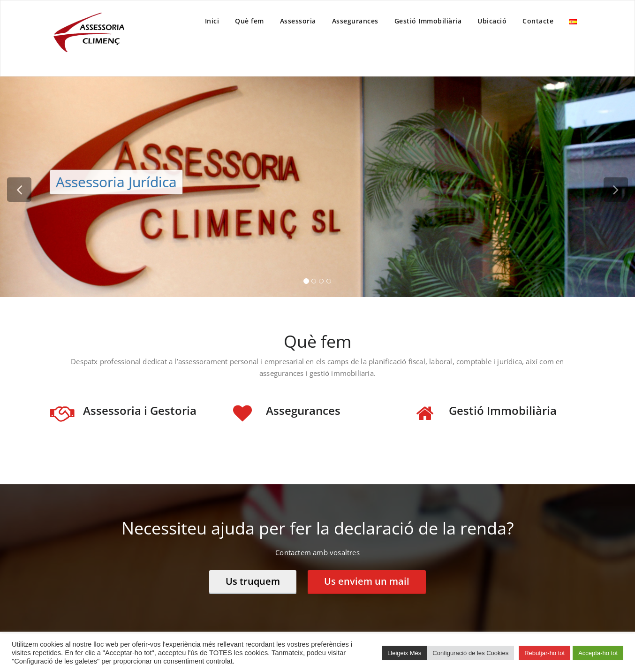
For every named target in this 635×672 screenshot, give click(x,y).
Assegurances (355, 21)
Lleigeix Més (404, 653)
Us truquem (253, 581)
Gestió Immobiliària (428, 21)
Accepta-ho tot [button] (598, 653)
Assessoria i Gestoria (140, 410)
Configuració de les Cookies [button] (470, 653)
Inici (212, 21)
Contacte (538, 21)
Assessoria (298, 21)
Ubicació (492, 21)
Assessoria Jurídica (116, 182)
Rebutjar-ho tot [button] (544, 653)
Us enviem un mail (367, 581)
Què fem (249, 21)
